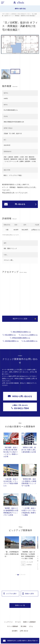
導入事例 (23, 626)
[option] (20, 45)
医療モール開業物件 (11, 14)
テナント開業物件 (13, 626)
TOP (3, 14)
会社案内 (15, 631)
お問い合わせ (24, 631)
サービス (18, 622)
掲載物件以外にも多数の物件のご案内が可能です (23, 641)
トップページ (8, 622)
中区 (28, 14)
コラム (31, 626)
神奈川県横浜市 (22, 14)
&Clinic (19, 3)
